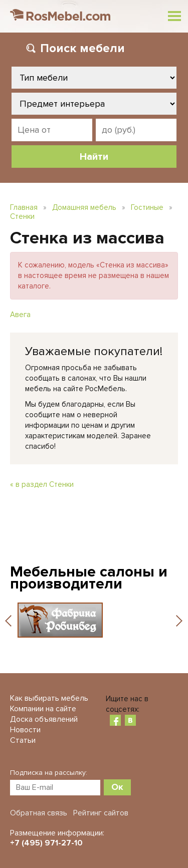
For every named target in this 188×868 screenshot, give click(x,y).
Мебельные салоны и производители (89, 578)
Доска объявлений (44, 719)
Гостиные (147, 207)
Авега (20, 315)
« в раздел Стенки (42, 484)
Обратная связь (39, 813)
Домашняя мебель (84, 207)
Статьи (23, 740)
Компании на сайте (43, 709)
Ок (117, 787)
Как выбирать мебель (49, 698)
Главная (24, 207)
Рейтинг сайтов (101, 813)
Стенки (22, 216)
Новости (25, 730)
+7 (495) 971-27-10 (46, 843)
